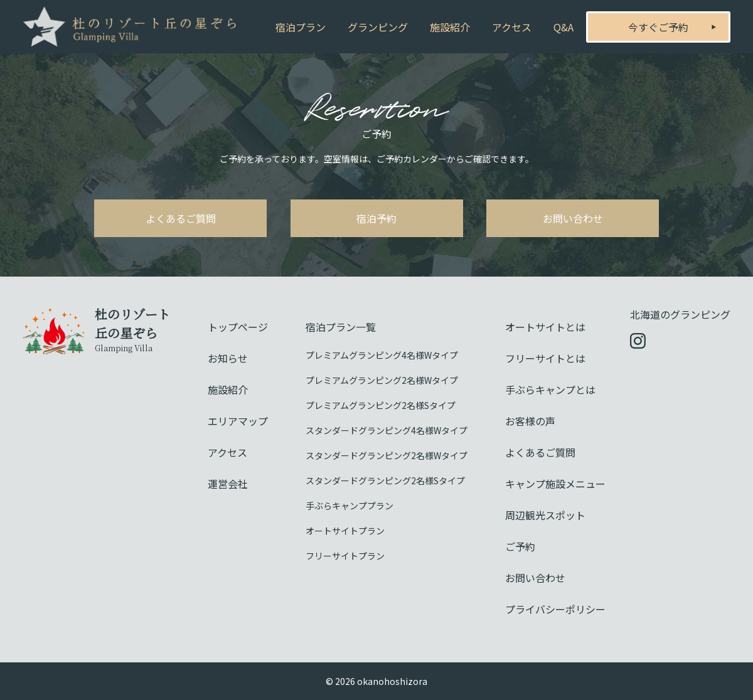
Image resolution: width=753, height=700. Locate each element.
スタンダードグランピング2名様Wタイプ (387, 455)
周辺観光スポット (545, 515)
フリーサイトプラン (345, 556)
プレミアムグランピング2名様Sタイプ (381, 405)
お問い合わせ (573, 218)
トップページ (238, 327)
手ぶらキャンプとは (550, 390)
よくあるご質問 (181, 218)
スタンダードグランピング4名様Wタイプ (387, 430)
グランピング (378, 27)
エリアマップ (238, 421)
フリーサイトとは (545, 358)
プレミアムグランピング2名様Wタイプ (382, 380)
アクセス (512, 27)
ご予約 (520, 546)
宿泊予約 (376, 218)
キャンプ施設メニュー (555, 484)
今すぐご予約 (658, 27)
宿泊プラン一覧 (341, 327)
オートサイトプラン (345, 531)
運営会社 (228, 484)
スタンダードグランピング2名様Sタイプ (385, 480)
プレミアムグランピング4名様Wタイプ (382, 355)
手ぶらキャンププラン (350, 506)
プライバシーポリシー (555, 609)
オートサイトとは (545, 327)
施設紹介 (450, 27)
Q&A (563, 27)
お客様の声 (530, 421)
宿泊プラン (301, 27)
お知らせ (228, 358)
